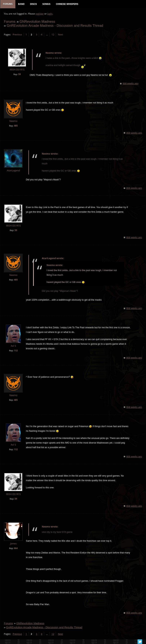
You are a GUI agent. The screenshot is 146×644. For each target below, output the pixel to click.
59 (19, 74)
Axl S (13, 346)
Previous (17, 35)
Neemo (13, 121)
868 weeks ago (131, 84)
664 (16, 548)
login (50, 14)
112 (16, 351)
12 (53, 35)
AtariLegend (13, 171)
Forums (10, 21)
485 (16, 126)
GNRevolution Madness (37, 21)
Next (60, 35)
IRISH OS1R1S (17, 70)
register (40, 14)
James (13, 544)
